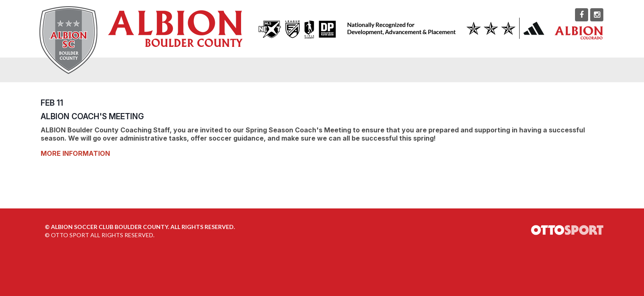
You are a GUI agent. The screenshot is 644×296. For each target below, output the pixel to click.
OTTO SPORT (70, 235)
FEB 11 (52, 103)
